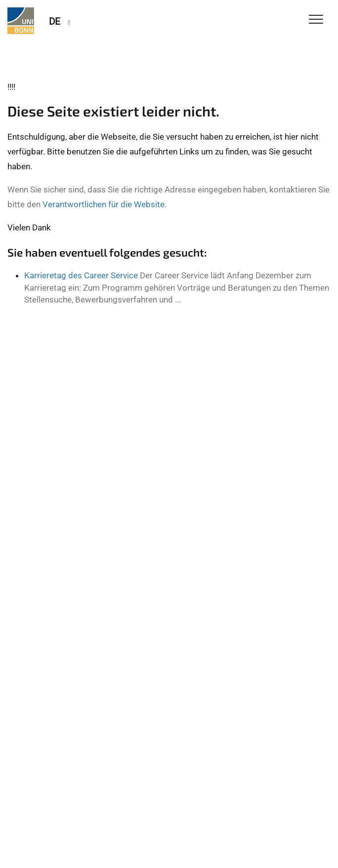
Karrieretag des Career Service (81, 275)
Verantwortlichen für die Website (104, 204)
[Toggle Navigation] (316, 20)
